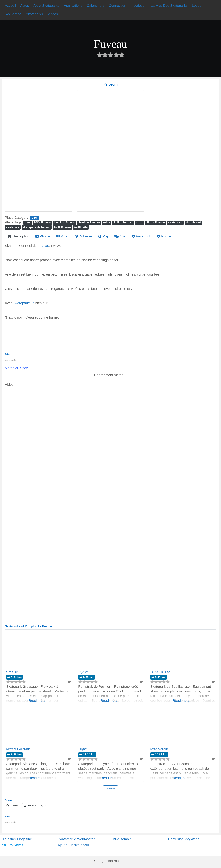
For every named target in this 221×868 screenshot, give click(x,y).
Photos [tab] (43, 236)
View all (110, 789)
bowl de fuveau (65, 222)
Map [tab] (103, 236)
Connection (118, 6)
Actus (25, 6)
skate (139, 222)
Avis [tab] (120, 236)
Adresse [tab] (83, 236)
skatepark (13, 227)
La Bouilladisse (160, 672)
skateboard (193, 222)
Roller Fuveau (123, 222)
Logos (197, 6)
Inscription (138, 6)
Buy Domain (122, 839)
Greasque (12, 672)
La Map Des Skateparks (169, 6)
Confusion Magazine (184, 839)
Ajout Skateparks (46, 6)
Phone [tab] (164, 236)
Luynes (83, 749)
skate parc (175, 222)
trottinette (81, 227)
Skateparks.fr (23, 303)
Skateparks (34, 14)
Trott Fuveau (62, 227)
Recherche (13, 14)
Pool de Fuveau (89, 222)
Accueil (10, 6)
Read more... (38, 701)
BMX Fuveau (42, 222)
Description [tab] (19, 236)
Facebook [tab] (141, 236)
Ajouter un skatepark (73, 845)
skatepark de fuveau (37, 227)
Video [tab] (63, 236)
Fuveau (43, 246)
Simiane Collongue (18, 749)
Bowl (35, 218)
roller (107, 222)
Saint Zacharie (159, 749)
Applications (73, 6)
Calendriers (96, 6)
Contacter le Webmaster (76, 839)
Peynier (83, 672)
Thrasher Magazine (17, 839)
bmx (28, 222)
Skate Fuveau (156, 222)
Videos (53, 14)
